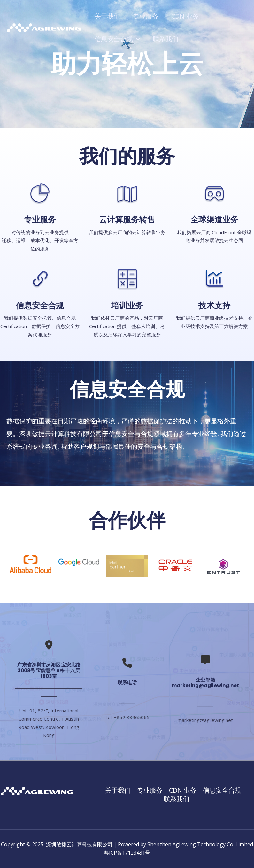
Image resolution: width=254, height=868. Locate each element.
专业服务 (146, 16)
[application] (136, 39)
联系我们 (165, 39)
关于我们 (107, 16)
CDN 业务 (185, 16)
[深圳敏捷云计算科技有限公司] (44, 27)
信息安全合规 (117, 39)
